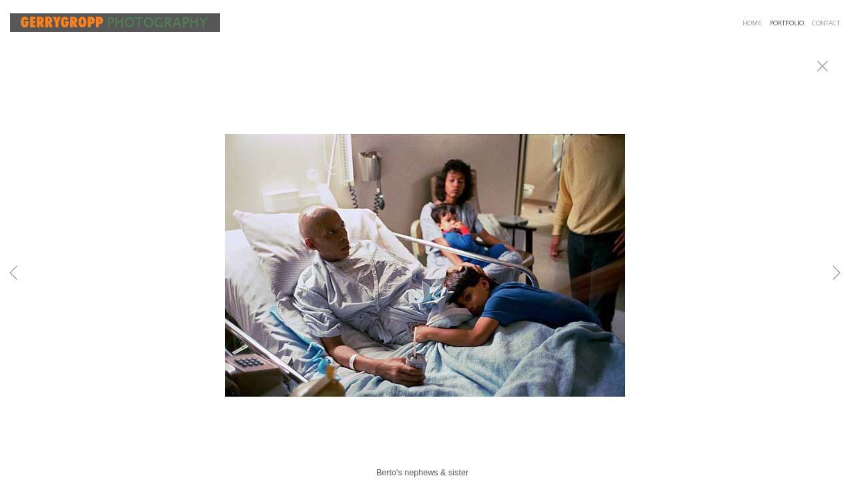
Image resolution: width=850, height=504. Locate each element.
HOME (752, 23)
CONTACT (826, 23)
